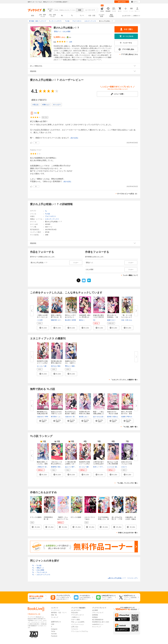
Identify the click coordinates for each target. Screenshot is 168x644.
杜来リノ (96, 467)
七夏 (45, 366)
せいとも (40, 366)
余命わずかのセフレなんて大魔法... (127, 464)
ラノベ (82, 16)
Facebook (54, 636)
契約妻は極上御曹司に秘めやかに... (56, 363)
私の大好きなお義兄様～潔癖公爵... (70, 414)
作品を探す (75, 613)
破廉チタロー (111, 320)
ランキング (55, 617)
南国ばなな (75, 366)
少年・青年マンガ (43, 16)
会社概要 (95, 610)
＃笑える (35, 105)
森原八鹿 (118, 467)
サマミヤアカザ (105, 467)
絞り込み (50, 10)
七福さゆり (40, 417)
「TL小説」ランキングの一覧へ (127, 483)
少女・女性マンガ (52, 16)
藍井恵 (109, 417)
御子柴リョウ (76, 467)
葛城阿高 (54, 467)
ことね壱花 (61, 417)
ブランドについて (98, 613)
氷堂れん (115, 417)
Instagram (54, 629)
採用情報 (95, 615)
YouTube (54, 634)
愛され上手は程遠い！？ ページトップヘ (123, 578)
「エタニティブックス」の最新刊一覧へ (124, 380)
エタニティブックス (52, 219)
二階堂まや (40, 467)
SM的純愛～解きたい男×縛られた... (85, 317)
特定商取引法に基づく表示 (101, 622)
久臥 (123, 320)
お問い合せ (75, 627)
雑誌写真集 (111, 16)
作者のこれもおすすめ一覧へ (128, 533)
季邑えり (68, 366)
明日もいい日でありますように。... (70, 317)
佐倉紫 (123, 417)
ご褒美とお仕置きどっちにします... (42, 317)
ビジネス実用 (102, 16)
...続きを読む (74, 138)
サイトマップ (96, 627)
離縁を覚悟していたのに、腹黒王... (42, 464)
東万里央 (54, 417)
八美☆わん (129, 320)
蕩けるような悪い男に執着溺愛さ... (113, 464)
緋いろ (47, 467)
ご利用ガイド (136, 16)
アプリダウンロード (78, 615)
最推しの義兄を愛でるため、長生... (56, 317)
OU (94, 320)
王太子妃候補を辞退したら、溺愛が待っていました (103, 520)
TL (72, 16)
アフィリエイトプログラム (80, 631)
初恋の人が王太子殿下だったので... (56, 414)
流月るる (54, 366)
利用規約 (95, 617)
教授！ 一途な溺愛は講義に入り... (98, 414)
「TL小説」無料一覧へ (130, 427)
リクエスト (75, 629)
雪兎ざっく (58, 31)
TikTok (53, 631)
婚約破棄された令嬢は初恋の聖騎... (42, 414)
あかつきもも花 (98, 417)
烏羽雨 (74, 320)
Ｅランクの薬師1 (36, 517)
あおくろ (68, 467)
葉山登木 (68, 320)
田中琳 (75, 417)
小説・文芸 (92, 16)
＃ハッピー (57, 105)
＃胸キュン (46, 105)
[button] (43, 328)
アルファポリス (50, 216)
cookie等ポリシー (98, 624)
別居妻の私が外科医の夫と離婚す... (84, 414)
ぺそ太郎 (40, 320)
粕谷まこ (82, 320)
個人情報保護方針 (98, 620)
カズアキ (60, 320)
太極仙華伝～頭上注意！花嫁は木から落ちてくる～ (131, 520)
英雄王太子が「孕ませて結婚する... (113, 414)
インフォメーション (78, 624)
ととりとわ (111, 467)
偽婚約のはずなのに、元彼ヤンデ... (70, 363)
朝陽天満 (54, 320)
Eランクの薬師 (76, 517)
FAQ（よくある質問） (78, 622)
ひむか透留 (67, 31)
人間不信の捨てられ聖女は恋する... (98, 464)
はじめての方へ (127, 16)
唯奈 (59, 366)
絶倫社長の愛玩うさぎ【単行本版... (98, 317)
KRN (46, 417)
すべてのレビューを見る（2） (128, 194)
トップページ (55, 610)
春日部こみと (83, 417)
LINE (53, 624)
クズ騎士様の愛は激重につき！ (70, 463)
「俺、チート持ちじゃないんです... (127, 317)
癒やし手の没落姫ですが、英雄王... (127, 414)
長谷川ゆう (61, 467)
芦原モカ (129, 417)
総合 (33, 16)
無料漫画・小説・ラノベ (59, 613)
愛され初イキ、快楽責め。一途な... (113, 317)
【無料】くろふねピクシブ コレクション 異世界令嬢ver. (63, 520)
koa (35, 113)
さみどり (124, 467)
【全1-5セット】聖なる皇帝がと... (57, 463)
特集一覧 (54, 615)
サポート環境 (75, 620)
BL (62, 15)
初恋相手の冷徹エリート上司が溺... (42, 363)
